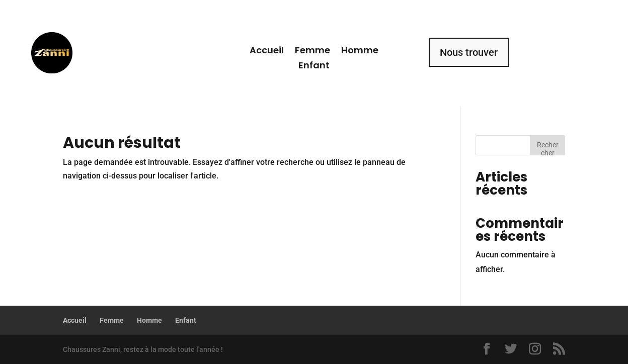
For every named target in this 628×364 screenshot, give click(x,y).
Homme (360, 52)
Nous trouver (469, 52)
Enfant (314, 67)
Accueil (267, 52)
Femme (312, 52)
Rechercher (548, 148)
